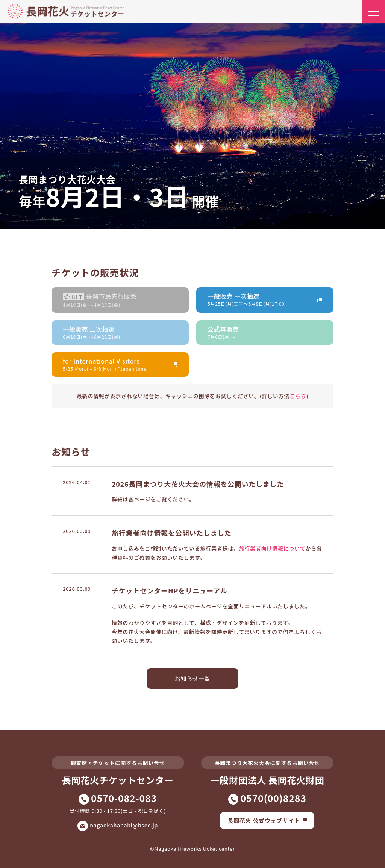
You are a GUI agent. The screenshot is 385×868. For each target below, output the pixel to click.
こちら (298, 396)
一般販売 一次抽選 (259, 299)
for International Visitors (114, 364)
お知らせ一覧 (192, 679)
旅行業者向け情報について (272, 548)
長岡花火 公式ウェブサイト (267, 820)
